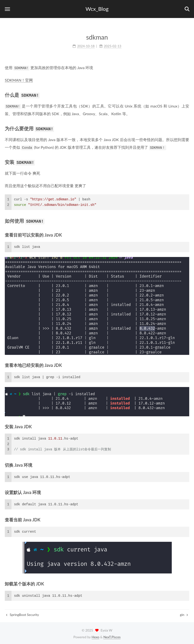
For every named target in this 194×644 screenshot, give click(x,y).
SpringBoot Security (22, 613)
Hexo (95, 636)
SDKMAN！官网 (19, 80)
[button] (7, 9)
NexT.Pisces (112, 636)
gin (184, 613)
